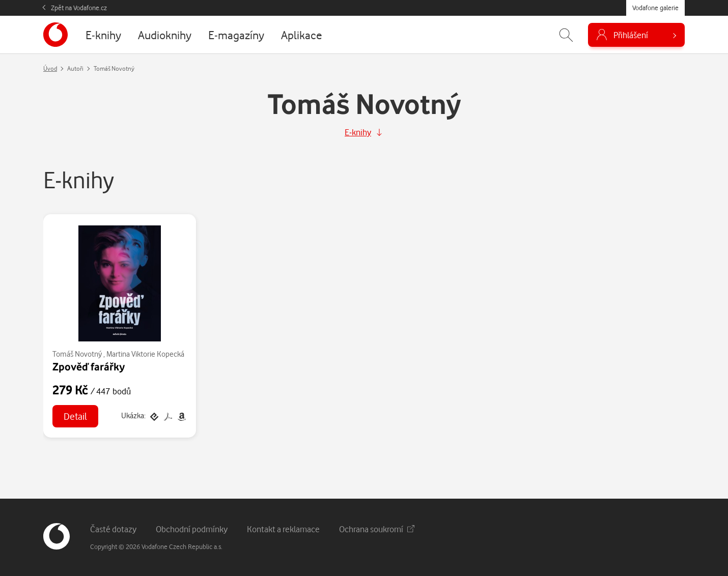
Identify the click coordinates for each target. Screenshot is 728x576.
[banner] (55, 35)
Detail (75, 416)
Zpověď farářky (89, 366)
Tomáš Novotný (77, 354)
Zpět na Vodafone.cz (79, 8)
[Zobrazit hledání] (566, 35)
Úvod (50, 68)
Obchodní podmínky (192, 529)
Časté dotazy (113, 529)
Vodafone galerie (655, 8)
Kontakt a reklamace (283, 529)
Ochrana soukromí (377, 529)
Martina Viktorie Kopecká (145, 354)
